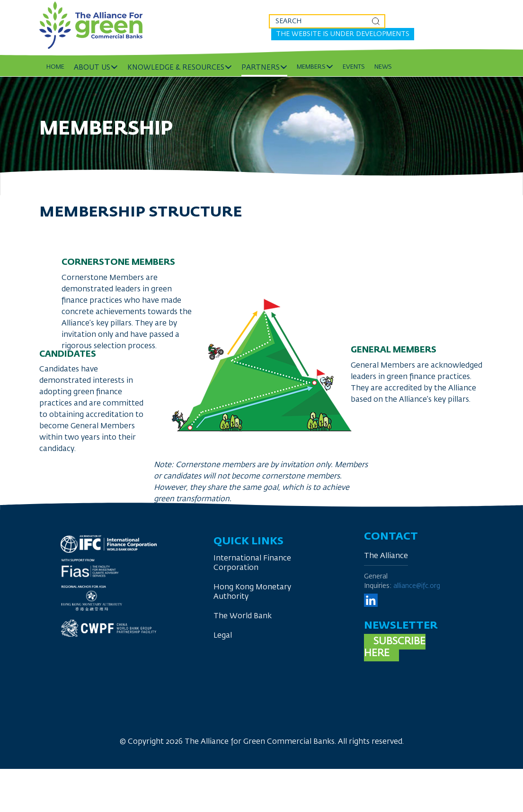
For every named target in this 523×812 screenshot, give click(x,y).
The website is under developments (343, 34)
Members (311, 67)
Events (354, 67)
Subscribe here (395, 648)
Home (55, 67)
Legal (223, 636)
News (383, 67)
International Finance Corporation (252, 563)
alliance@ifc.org (417, 586)
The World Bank (243, 616)
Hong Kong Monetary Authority (252, 592)
